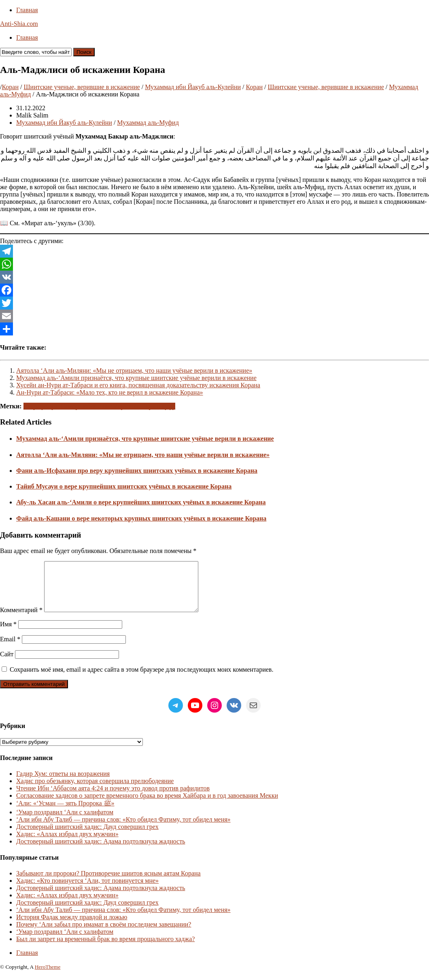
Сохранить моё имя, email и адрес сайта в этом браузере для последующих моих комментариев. (141, 679)
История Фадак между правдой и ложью (72, 927)
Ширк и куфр (157, 406)
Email (10, 649)
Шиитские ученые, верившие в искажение (82, 87)
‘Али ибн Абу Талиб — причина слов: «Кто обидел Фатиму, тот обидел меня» (123, 829)
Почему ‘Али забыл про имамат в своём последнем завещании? (104, 934)
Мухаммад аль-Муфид (148, 123)
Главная (27, 10)
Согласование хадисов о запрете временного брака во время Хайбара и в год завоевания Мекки (147, 805)
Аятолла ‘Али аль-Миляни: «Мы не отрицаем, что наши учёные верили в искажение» (134, 370)
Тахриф (34, 406)
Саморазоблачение (87, 406)
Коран (10, 87)
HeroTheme (48, 977)
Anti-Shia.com (19, 24)
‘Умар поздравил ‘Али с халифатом (65, 822)
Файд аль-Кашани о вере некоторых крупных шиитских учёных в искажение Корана (141, 518)
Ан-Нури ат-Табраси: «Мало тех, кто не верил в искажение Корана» (110, 392)
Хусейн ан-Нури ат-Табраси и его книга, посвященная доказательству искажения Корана (138, 385)
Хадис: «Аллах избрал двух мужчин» (67, 844)
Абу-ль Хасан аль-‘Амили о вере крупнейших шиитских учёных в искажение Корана (141, 502)
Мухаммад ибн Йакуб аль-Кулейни (193, 87)
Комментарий (21, 620)
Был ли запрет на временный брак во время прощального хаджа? (105, 949)
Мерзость (125, 406)
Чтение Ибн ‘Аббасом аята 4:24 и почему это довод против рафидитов (113, 798)
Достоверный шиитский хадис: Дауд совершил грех (87, 836)
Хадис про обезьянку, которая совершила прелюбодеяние (95, 791)
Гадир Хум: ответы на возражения (63, 783)
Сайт (7, 664)
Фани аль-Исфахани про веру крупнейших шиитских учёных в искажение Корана (137, 471)
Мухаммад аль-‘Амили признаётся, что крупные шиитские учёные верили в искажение (136, 378)
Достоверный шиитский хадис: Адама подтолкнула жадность (101, 851)
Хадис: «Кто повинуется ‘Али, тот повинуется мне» (87, 890)
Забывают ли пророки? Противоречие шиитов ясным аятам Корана (108, 883)
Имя (8, 634)
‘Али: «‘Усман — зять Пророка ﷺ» (65, 813)
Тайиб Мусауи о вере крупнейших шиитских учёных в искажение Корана (124, 486)
